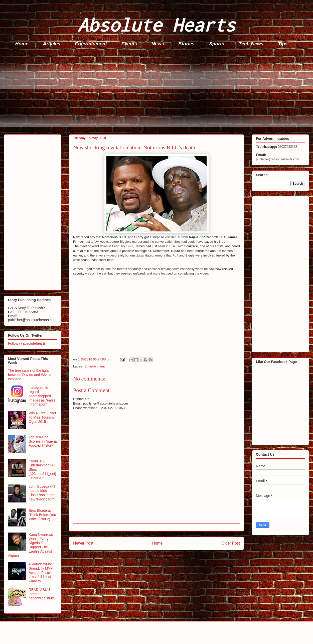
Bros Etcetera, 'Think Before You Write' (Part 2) (42, 515)
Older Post (231, 543)
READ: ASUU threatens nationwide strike (42, 594)
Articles (52, 44)
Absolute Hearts (156, 25)
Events (129, 44)
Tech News (251, 44)
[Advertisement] (158, 92)
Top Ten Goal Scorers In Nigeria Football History (43, 441)
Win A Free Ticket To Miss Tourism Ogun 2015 (42, 417)
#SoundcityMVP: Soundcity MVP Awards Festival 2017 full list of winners (42, 572)
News (158, 44)
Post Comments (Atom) (166, 556)
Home (22, 44)
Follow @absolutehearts (27, 343)
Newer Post (83, 543)
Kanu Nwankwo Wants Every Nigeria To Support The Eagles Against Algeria (31, 545)
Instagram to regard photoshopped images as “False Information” (42, 396)
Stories (187, 44)
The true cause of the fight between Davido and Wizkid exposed (30, 375)
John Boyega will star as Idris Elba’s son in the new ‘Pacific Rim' (42, 493)
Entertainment (91, 44)
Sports (217, 44)
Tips (283, 44)
